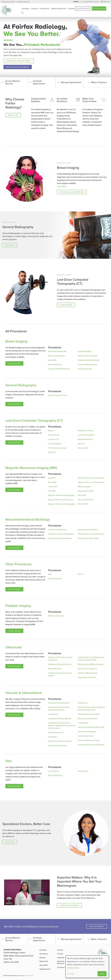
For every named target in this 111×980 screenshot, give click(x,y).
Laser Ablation (54, 771)
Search (22, 13)
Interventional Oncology (57, 746)
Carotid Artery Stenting (57, 530)
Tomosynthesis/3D (85, 369)
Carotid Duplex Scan (56, 732)
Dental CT (52, 452)
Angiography (53, 714)
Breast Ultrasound (55, 365)
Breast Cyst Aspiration (57, 356)
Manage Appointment (18, 67)
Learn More (62, 186)
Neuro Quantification (86, 500)
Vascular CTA (83, 448)
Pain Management (55, 579)
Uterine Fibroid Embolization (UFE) (91, 727)
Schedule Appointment (19, 61)
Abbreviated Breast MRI (57, 351)
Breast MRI (52, 360)
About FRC (44, 965)
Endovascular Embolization (88, 530)
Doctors (35, 8)
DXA (50, 574)
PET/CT (81, 574)
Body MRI (52, 478)
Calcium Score (54, 435)
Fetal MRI (52, 491)
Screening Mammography (88, 365)
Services (10, 245)
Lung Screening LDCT (86, 435)
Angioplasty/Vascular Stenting (60, 719)
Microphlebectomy (55, 775)
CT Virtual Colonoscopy (57, 448)
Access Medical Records (13, 82)
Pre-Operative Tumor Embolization (91, 534)
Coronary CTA (54, 439)
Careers (76, 2)
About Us (13, 115)
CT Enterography (55, 444)
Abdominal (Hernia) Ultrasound (60, 664)
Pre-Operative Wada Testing (88, 538)
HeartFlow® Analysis (86, 431)
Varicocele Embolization (87, 732)
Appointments (83, 8)
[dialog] (87, 967)
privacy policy (73, 968)
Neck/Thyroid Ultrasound (87, 669)
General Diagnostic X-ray (58, 395)
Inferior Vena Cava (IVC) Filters (60, 741)
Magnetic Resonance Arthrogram (61, 500)
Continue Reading (69, 905)
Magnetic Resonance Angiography (61, 495)
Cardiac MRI (53, 487)
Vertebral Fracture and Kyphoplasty (91, 745)
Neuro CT (81, 444)
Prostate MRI (83, 504)
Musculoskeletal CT (85, 439)
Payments (107, 2)
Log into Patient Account (91, 2)
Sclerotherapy (83, 771)
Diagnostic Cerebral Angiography (61, 534)
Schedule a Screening (72, 192)
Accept (102, 974)
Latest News (62, 958)
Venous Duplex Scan (86, 736)
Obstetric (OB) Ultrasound (87, 673)
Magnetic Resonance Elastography (91, 478)
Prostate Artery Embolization (89, 714)
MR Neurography (84, 487)
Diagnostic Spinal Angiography (60, 538)
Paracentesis (83, 703)
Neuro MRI (82, 495)
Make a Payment (99, 82)
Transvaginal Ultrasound (87, 677)
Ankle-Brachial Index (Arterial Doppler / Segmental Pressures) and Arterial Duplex (62, 726)
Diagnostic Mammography (88, 356)
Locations (25, 8)
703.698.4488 (99, 8)
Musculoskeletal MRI (86, 491)
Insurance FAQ (63, 967)
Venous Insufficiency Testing (89, 740)
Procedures (44, 8)
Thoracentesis (83, 723)
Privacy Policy (30, 975)
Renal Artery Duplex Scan (87, 719)
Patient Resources (59, 8)
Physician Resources (24, 2)
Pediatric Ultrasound (56, 616)
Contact (71, 8)
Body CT (51, 431)
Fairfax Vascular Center (8, 2)
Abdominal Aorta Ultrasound (59, 703)
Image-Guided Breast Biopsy (89, 360)
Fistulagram (53, 737)
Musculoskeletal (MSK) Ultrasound (91, 664)
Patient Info (44, 961)
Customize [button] (71, 974)
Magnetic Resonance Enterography (91, 482)
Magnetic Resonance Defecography (62, 504)
